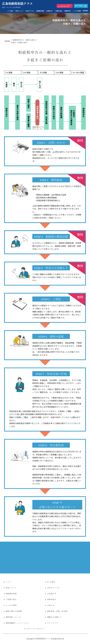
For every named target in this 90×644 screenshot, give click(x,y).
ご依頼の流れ (58, 11)
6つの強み (10, 11)
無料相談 (85, 11)
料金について (19, 11)
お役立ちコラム (30, 11)
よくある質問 (77, 11)
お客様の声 (49, 11)
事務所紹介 (68, 11)
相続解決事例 (40, 11)
